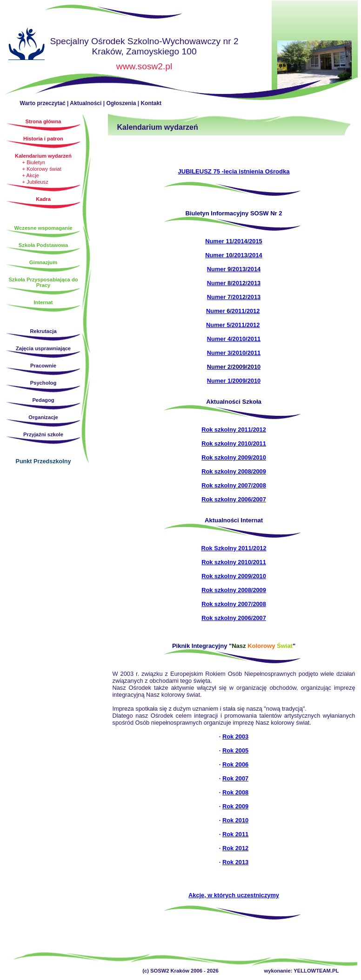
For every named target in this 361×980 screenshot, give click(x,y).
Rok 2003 (235, 737)
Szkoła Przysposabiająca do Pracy (43, 282)
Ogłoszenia (121, 103)
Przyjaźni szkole (43, 434)
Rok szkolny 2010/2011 (234, 443)
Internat (43, 302)
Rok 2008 (235, 792)
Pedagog (43, 400)
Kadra (43, 199)
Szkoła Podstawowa (43, 245)
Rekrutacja (43, 331)
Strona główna (27, 45)
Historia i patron (43, 139)
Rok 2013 (235, 862)
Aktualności (86, 103)
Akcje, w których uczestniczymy (234, 895)
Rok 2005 (235, 750)
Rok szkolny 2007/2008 (234, 485)
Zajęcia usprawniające (43, 348)
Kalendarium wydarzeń (43, 156)
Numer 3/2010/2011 (234, 353)
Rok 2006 (235, 764)
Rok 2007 (235, 778)
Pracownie (43, 366)
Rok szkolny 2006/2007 (234, 499)
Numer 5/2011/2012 (233, 325)
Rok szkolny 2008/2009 (234, 471)
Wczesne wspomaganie (43, 228)
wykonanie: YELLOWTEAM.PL (302, 971)
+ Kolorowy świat (42, 169)
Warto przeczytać (43, 103)
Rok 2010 (235, 820)
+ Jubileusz (35, 182)
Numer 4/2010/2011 (234, 339)
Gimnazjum (43, 262)
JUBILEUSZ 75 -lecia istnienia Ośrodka (234, 171)
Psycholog (43, 383)
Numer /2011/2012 (233, 311)
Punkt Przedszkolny (43, 461)
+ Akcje (31, 175)
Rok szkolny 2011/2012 (234, 430)
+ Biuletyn (34, 162)
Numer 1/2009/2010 (234, 381)
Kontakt (151, 103)
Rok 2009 (235, 806)
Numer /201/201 (234, 241)
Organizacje (43, 417)
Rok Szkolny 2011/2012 (234, 548)
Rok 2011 (235, 834)
